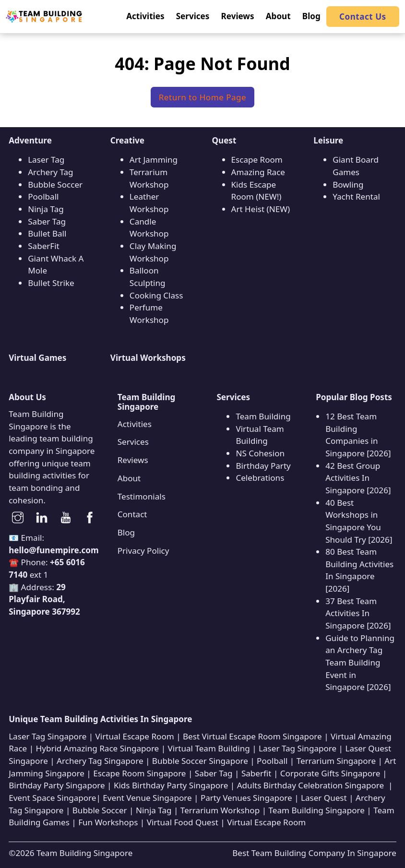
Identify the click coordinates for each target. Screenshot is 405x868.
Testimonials (142, 496)
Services (133, 442)
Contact (132, 514)
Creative (127, 140)
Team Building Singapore (84, 853)
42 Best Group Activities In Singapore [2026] (358, 478)
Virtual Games (37, 358)
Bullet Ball (47, 233)
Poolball (43, 196)
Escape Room (257, 160)
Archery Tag (50, 172)
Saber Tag (47, 221)
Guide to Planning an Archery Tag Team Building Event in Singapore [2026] (360, 663)
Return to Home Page (203, 97)
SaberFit (44, 246)
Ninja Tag (46, 209)
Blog (126, 532)
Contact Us (363, 17)
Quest (224, 140)
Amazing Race (258, 172)
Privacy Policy (143, 551)
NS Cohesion (260, 453)
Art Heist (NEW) (261, 209)
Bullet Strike (51, 283)
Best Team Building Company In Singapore (314, 853)
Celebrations (260, 478)
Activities (135, 424)
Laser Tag (46, 160)
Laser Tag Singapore (48, 736)
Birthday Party (263, 466)
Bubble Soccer (55, 184)
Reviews (133, 460)
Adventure (30, 140)
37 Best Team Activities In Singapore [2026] (358, 613)
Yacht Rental (356, 196)
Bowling (348, 184)
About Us (27, 397)
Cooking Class (156, 295)
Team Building (263, 416)
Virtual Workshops (148, 358)
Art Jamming (154, 160)
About (129, 478)
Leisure (328, 140)
